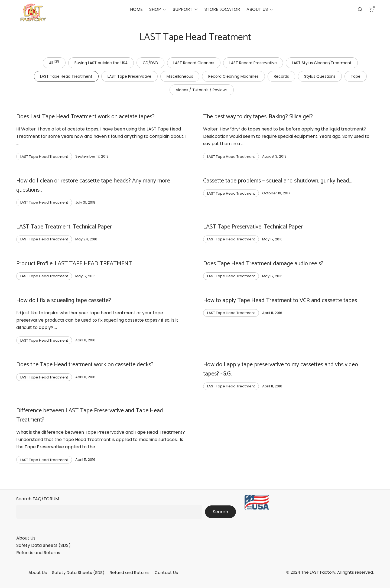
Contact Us (166, 572)
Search (220, 512)
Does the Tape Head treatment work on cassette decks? (85, 365)
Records (281, 76)
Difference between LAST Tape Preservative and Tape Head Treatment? (90, 415)
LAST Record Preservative (253, 63)
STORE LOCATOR (222, 10)
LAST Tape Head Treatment (66, 76)
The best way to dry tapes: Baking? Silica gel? (258, 117)
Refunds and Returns (38, 553)
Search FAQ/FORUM (38, 499)
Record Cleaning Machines (233, 76)
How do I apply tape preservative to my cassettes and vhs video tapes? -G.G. (281, 369)
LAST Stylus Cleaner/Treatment (322, 63)
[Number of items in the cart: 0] (371, 9)
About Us (26, 538)
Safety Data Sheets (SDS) (43, 545)
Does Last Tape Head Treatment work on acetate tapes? (85, 117)
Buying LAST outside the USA (101, 63)
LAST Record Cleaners (194, 63)
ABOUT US (257, 10)
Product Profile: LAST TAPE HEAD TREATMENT (74, 264)
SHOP (155, 10)
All (54, 62)
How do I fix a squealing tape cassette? (64, 300)
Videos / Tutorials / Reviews (202, 90)
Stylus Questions (320, 76)
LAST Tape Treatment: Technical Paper (64, 227)
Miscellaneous (180, 76)
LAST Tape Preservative (129, 76)
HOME (136, 10)
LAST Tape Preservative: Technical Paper (253, 227)
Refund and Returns (130, 572)
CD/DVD (150, 63)
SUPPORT (183, 10)
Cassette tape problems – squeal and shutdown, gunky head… (277, 181)
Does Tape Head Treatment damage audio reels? (263, 264)
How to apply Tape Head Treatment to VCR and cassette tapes (280, 300)
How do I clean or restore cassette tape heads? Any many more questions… (93, 185)
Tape (356, 76)
